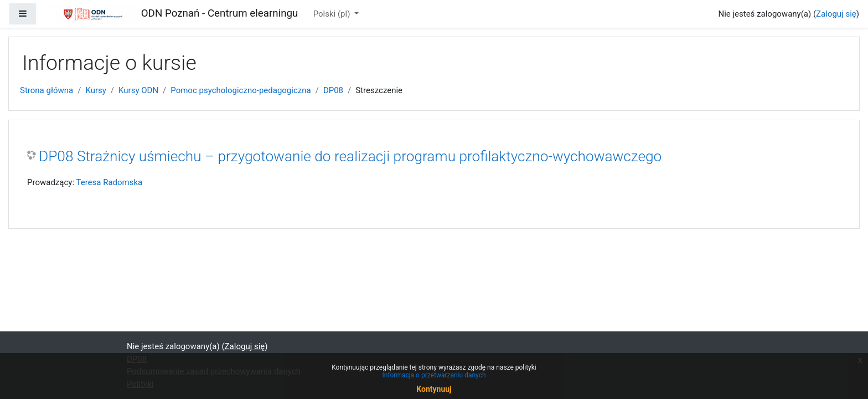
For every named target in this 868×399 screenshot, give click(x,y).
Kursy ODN (138, 90)
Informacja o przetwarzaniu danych (434, 375)
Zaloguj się (836, 14)
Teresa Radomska (109, 182)
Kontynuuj (434, 389)
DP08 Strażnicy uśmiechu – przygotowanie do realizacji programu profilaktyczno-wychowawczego (350, 156)
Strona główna (46, 90)
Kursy (95, 90)
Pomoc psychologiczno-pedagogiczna (241, 90)
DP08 (333, 90)
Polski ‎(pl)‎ (333, 14)
